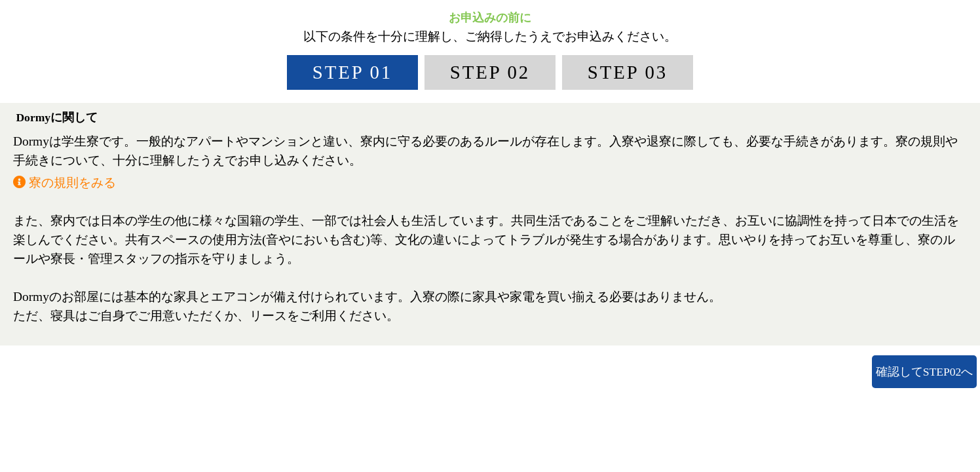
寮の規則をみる (65, 183)
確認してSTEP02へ (925, 372)
